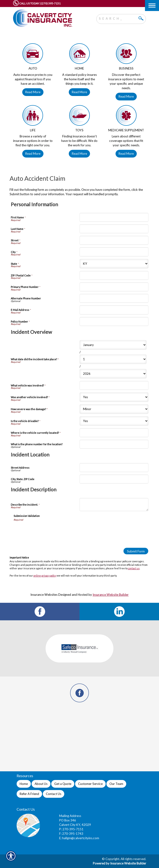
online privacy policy (45, 576)
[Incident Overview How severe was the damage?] (114, 409)
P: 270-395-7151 (71, 829)
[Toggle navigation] (152, 6)
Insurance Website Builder (111, 595)
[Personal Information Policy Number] (114, 322)
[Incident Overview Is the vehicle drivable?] (114, 421)
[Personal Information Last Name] (114, 229)
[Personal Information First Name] (114, 217)
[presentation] (49, 530)
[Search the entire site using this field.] (118, 18)
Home (24, 784)
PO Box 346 (68, 820)
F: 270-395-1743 (71, 834)
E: (61, 838)
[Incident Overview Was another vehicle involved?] (114, 397)
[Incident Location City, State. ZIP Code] (114, 479)
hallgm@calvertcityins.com (81, 838)
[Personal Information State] (114, 264)
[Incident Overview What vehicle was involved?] (114, 385)
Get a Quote (63, 784)
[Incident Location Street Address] (114, 468)
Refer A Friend (29, 794)
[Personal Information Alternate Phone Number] (114, 298)
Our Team (116, 784)
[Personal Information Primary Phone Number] (114, 287)
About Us (41, 784)
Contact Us (54, 794)
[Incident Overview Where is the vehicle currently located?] (114, 433)
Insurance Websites (44, 595)
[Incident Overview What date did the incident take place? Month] (113, 345)
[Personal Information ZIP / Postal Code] (114, 275)
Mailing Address (70, 816)
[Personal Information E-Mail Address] (114, 310)
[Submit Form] (136, 551)
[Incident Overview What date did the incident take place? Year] (113, 374)
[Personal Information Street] (114, 240)
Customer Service (90, 784)
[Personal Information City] (114, 252)
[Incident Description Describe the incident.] (114, 505)
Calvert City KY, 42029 (75, 825)
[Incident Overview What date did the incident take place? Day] (113, 359)
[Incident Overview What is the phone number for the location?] (114, 444)
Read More (33, 92)
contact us (134, 568)
